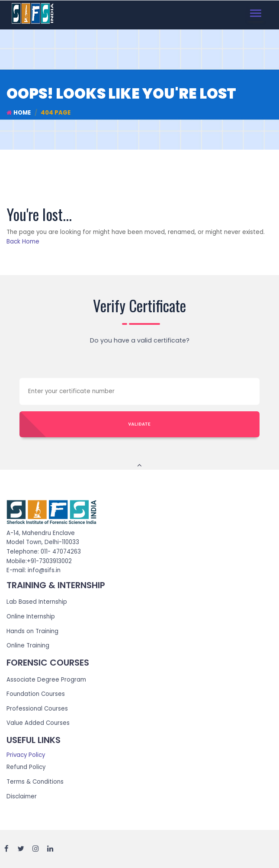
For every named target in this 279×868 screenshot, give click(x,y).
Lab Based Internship (37, 602)
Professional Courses (37, 709)
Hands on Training (32, 631)
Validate (140, 424)
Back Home (23, 242)
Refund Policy (26, 767)
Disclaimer (22, 796)
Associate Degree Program (46, 680)
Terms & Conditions (35, 782)
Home (19, 113)
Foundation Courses (36, 694)
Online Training (28, 645)
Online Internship (31, 617)
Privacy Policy (26, 755)
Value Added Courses (38, 723)
